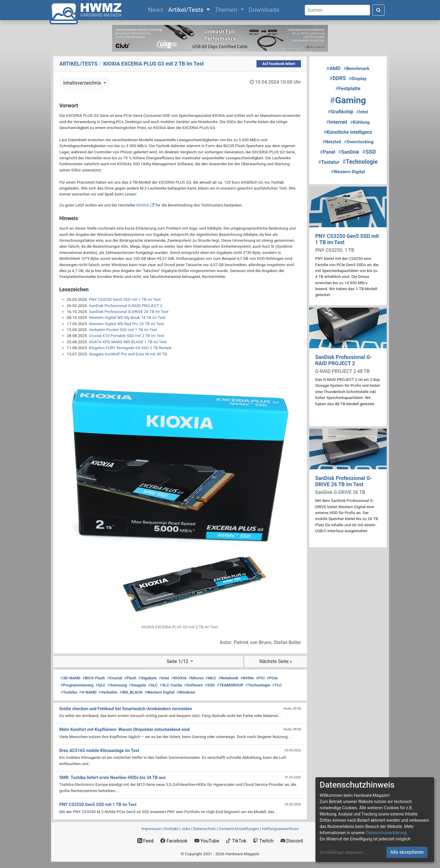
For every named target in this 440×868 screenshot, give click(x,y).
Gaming (348, 100)
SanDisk (349, 152)
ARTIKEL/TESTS (78, 64)
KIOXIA (143, 205)
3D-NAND (70, 678)
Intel (164, 678)
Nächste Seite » (275, 661)
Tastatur (329, 162)
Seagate (138, 685)
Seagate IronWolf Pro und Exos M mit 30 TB (128, 354)
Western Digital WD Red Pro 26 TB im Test (126, 324)
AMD (334, 68)
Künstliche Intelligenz (348, 132)
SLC (153, 685)
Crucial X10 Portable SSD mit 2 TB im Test (127, 336)
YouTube (207, 841)
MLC (211, 678)
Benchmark (357, 69)
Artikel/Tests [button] (186, 10)
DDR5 (338, 78)
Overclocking (359, 142)
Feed (145, 841)
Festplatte (348, 89)
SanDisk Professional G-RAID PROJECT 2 (126, 306)
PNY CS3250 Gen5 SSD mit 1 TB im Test (125, 299)
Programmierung (77, 685)
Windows (186, 692)
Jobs (186, 829)
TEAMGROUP (230, 685)
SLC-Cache (171, 685)
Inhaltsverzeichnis (83, 83)
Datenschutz (205, 829)
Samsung (117, 685)
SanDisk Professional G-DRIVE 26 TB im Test (129, 311)
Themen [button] (227, 10)
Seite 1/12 (178, 661)
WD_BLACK (131, 692)
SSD (210, 685)
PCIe (272, 678)
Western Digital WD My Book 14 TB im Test (127, 317)
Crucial (115, 678)
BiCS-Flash (94, 678)
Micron (196, 678)
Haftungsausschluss (280, 829)
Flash (130, 678)
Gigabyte (147, 678)
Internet (337, 122)
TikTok (236, 841)
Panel (328, 152)
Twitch (263, 841)
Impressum (152, 829)
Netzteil (332, 142)
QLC (100, 685)
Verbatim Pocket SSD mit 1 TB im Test (123, 330)
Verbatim (108, 692)
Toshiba (69, 692)
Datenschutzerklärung (386, 833)
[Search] (337, 10)
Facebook (174, 841)
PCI (260, 678)
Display (358, 79)
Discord (292, 841)
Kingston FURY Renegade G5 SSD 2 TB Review (130, 348)
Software (193, 685)
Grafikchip (341, 112)
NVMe (247, 678)
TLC (277, 685)
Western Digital (159, 692)
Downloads (264, 10)
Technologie (258, 685)
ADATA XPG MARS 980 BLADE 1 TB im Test (128, 342)
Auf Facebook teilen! (279, 64)
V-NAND (88, 692)
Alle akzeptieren (407, 852)
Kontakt (172, 829)
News (157, 9)
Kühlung (360, 122)
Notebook (228, 678)
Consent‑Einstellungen (239, 829)
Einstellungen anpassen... (343, 852)
